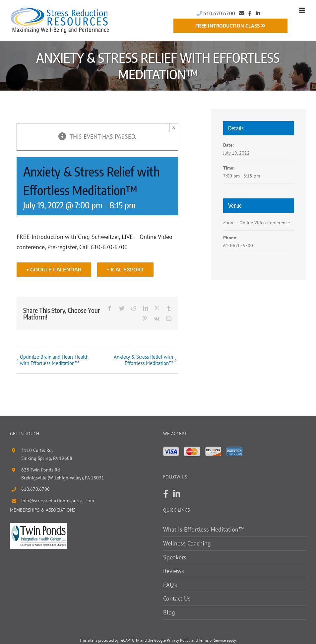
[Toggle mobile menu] (303, 10)
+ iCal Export (125, 270)
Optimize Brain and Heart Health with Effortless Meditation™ (54, 360)
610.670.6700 (216, 13)
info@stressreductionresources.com (58, 501)
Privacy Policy (179, 640)
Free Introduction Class (230, 26)
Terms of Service (212, 640)
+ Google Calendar (54, 270)
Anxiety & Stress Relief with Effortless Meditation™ (143, 360)
